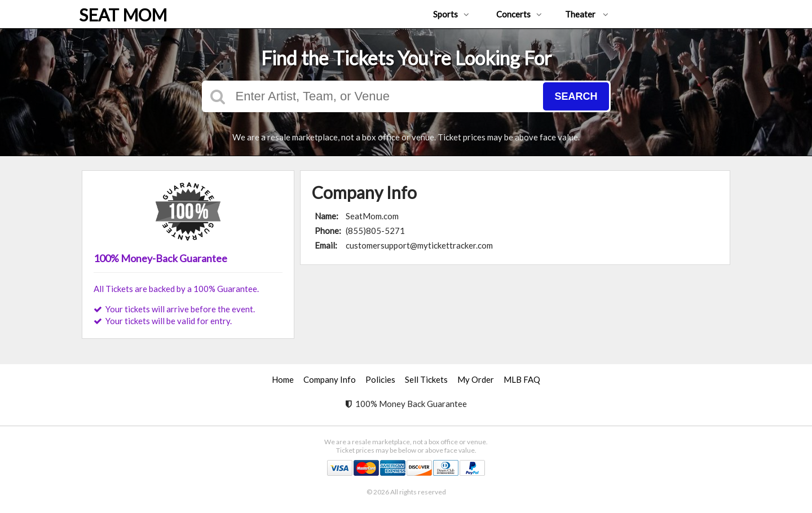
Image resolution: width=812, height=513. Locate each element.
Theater (587, 14)
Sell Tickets (426, 379)
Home (283, 379)
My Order (476, 379)
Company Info (330, 379)
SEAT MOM (123, 15)
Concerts (519, 14)
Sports (451, 14)
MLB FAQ (522, 379)
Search (576, 96)
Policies (380, 379)
